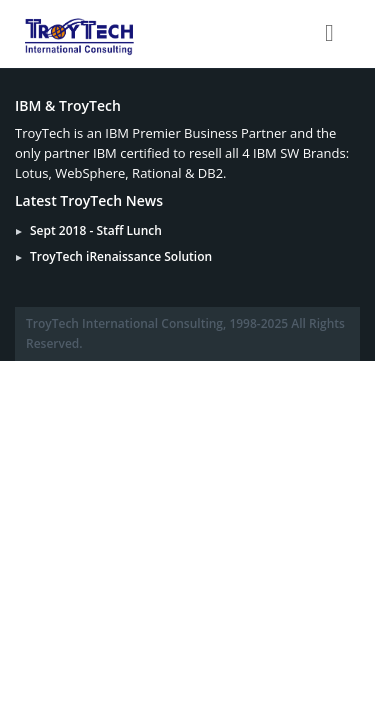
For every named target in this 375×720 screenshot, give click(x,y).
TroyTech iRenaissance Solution (121, 256)
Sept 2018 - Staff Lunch (96, 230)
